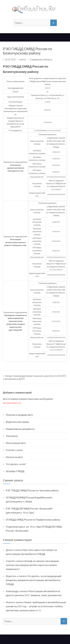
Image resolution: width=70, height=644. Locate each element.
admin (23, 59)
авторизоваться (12, 403)
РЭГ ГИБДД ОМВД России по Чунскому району (32, 490)
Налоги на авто (14, 457)
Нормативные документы (20, 429)
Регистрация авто (16, 443)
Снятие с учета (14, 450)
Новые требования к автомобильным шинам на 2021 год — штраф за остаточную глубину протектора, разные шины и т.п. (36, 606)
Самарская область (41, 59)
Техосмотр (12, 436)
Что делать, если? (16, 464)
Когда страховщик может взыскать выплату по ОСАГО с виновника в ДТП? (34, 377)
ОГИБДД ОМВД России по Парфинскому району (33, 520)
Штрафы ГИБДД (15, 471)
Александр (12, 591)
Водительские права (17, 422)
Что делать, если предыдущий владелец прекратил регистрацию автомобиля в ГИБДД (34, 580)
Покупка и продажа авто (19, 415)
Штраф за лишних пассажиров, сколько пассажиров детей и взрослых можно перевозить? (33, 565)
